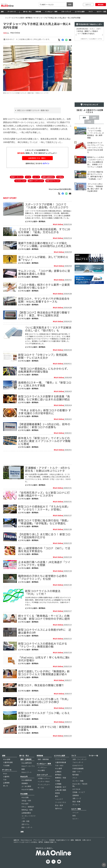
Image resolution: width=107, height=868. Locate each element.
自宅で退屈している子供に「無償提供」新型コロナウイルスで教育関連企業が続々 (44, 673)
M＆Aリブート (27, 772)
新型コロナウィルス (53, 181)
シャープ (36, 177)
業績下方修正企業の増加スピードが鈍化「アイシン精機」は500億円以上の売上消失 (45, 244)
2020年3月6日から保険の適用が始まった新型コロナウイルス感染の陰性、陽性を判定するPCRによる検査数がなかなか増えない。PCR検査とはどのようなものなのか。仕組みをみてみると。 (48, 601)
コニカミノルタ (20, 181)
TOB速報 (6, 765)
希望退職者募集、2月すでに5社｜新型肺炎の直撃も (44, 728)
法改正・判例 (26, 801)
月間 (89, 122)
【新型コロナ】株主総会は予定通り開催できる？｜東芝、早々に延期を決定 (44, 314)
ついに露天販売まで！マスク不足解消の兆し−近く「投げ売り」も (48, 329)
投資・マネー (77, 772)
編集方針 (17, 840)
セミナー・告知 (101, 12)
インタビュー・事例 (51, 12)
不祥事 (57, 781)
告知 (74, 816)
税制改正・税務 (27, 810)
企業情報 (6, 783)
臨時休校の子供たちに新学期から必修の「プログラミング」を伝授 (43, 577)
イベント (76, 813)
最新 (84, 118)
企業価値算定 (26, 813)
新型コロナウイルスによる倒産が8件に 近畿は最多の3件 (45, 631)
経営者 (57, 793)
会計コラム (25, 824)
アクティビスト (60, 759)
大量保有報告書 (61, 762)
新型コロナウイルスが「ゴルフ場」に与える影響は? (44, 714)
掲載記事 (78, 840)
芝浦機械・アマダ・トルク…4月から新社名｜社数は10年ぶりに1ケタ (48, 469)
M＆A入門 (24, 777)
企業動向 (58, 772)
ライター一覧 (93, 756)
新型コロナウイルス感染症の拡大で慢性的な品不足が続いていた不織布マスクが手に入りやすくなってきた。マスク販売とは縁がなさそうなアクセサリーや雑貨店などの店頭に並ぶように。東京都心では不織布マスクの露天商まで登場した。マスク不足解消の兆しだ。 (48, 339)
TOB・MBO (59, 765)
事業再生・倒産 (61, 778)
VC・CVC (41, 788)
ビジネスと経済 (80, 12)
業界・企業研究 (26, 759)
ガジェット (76, 804)
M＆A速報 (7, 759)
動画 (23, 769)
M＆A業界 (59, 768)
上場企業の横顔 (61, 790)
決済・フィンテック (79, 759)
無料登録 (101, 5)
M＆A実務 (24, 794)
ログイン (88, 5)
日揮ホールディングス (36, 181)
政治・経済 (59, 805)
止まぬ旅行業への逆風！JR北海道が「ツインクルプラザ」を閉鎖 (44, 563)
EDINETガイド (78, 765)
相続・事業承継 (43, 759)
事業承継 (38, 12)
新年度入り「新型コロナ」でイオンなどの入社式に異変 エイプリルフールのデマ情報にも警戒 (44, 441)
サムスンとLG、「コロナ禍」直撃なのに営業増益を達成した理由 (44, 272)
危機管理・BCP (61, 787)
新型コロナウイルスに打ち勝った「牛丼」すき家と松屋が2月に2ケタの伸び (44, 700)
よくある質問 (26, 786)
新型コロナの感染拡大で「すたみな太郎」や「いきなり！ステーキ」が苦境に (44, 508)
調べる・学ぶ (27, 12)
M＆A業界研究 (27, 763)
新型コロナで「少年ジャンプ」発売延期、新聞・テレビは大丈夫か (44, 356)
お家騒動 (58, 784)
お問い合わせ (87, 840)
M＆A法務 (25, 797)
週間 (94, 118)
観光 (57, 796)
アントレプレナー (44, 785)
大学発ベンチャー (44, 778)
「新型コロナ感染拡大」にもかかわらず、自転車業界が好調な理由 (44, 370)
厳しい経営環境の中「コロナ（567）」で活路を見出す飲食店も (44, 549)
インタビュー (42, 767)
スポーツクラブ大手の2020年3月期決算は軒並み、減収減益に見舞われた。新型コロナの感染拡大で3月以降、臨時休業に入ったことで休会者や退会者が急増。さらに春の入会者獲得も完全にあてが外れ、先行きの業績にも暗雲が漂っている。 (48, 214)
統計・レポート (27, 827)
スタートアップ (66, 12)
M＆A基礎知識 (27, 780)
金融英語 (76, 795)
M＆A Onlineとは (26, 840)
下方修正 (60, 177)
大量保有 (6, 777)
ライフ (91, 12)
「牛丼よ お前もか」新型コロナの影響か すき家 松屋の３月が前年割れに (45, 412)
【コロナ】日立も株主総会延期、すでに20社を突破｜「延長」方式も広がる (44, 231)
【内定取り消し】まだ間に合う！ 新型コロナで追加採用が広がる (44, 536)
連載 (22, 832)
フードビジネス (61, 802)
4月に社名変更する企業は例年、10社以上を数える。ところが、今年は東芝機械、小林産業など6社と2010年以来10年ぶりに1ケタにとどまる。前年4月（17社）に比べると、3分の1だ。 (48, 478)
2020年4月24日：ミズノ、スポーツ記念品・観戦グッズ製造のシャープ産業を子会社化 (89, 31)
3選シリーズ (77, 798)
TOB (5, 780)
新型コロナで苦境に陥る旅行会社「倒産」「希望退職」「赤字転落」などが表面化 (44, 522)
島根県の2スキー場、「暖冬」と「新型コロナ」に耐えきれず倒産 (45, 384)
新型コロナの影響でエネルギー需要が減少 (33, 110)
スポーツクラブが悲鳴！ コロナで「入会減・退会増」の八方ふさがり (47, 206)
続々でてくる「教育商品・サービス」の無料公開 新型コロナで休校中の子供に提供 (44, 617)
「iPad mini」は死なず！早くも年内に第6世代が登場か (44, 659)
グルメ (75, 778)
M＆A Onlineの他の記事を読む (60, 189)
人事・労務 (25, 821)
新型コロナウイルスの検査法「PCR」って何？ (43, 592)
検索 (70, 4)
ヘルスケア (59, 799)
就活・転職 (76, 801)
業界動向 (29, 18)
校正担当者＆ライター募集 (65, 840)
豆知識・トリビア (79, 792)
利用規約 (52, 840)
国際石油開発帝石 (48, 177)
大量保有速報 (8, 762)
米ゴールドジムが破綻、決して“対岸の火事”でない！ (43, 258)
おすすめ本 (76, 789)
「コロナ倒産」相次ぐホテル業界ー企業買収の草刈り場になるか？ (44, 286)
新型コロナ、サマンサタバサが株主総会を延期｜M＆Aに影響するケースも (44, 300)
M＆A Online (15, 33)
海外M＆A (59, 808)
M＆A (5, 773)
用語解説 (25, 783)
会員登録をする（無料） (37, 158)
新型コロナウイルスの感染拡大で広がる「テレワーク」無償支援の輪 (43, 645)
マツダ (28, 177)
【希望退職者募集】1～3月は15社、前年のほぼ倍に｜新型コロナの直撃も (44, 425)
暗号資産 (76, 775)
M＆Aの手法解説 (27, 789)
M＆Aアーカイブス (28, 766)
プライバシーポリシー (40, 840)
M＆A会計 (25, 804)
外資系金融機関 (78, 768)
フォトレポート (78, 762)
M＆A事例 (41, 770)
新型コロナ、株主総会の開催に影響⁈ (41, 685)
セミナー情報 (76, 809)
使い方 (5, 786)
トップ (8, 18)
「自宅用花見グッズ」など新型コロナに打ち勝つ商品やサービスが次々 (44, 494)
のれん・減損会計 (28, 807)
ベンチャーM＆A (44, 781)
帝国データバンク (17, 177)
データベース (12, 12)
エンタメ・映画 (78, 781)
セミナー (76, 819)
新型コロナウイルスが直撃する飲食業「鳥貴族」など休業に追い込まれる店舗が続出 (44, 398)
